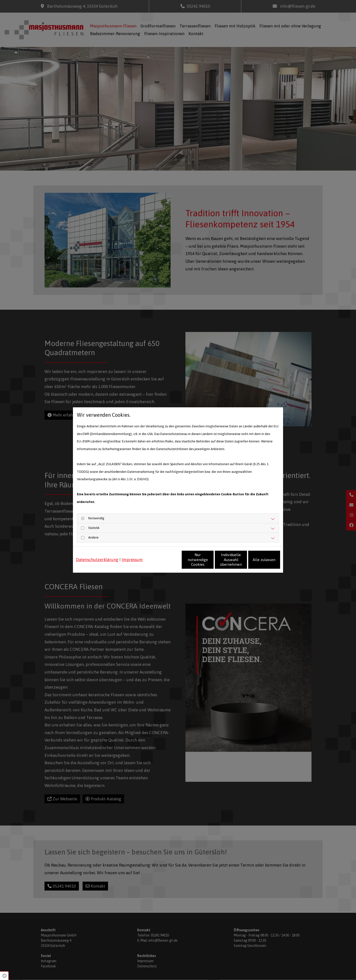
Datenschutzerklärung (97, 552)
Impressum (132, 552)
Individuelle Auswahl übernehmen (210, 563)
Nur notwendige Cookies (163, 563)
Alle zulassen (257, 563)
